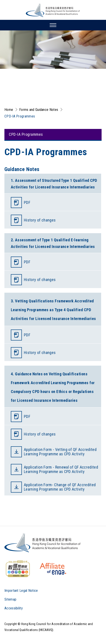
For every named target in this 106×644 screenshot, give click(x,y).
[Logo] (43, 543)
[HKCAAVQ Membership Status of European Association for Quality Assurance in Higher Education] (53, 569)
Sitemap (10, 599)
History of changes (40, 220)
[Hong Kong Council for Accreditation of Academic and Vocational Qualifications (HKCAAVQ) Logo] (53, 10)
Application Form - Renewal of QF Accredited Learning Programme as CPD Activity (61, 469)
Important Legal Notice (21, 591)
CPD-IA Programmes (20, 116)
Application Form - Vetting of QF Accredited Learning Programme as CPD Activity (60, 452)
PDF (27, 202)
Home (9, 110)
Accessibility (14, 608)
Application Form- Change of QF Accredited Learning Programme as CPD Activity (60, 487)
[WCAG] (18, 569)
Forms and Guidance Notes (39, 110)
